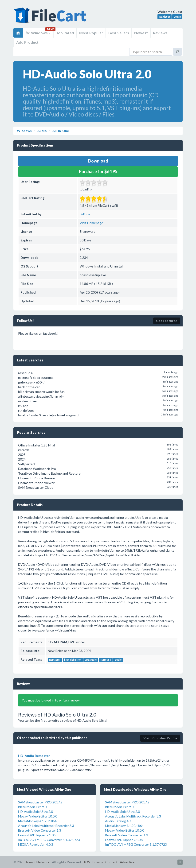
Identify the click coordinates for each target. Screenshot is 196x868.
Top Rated (65, 33)
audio (118, 660)
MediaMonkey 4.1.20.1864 (37, 821)
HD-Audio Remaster (34, 756)
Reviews (160, 33)
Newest (141, 33)
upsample (91, 660)
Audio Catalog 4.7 (118, 821)
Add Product (27, 42)
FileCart (51, 18)
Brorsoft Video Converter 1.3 (40, 830)
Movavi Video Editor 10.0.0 (38, 816)
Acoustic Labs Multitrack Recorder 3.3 (46, 826)
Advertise (127, 862)
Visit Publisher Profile (160, 738)
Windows (38, 33)
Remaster (55, 660)
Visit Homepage (91, 223)
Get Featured (167, 321)
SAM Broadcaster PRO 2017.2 (40, 802)
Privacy (98, 862)
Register (165, 17)
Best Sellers (119, 33)
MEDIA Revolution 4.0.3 (36, 844)
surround (106, 660)
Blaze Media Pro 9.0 (32, 807)
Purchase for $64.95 (98, 171)
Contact (111, 862)
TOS (87, 862)
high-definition (73, 660)
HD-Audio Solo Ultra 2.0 (35, 812)
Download (98, 161)
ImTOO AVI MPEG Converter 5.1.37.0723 (49, 840)
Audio (42, 131)
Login (177, 17)
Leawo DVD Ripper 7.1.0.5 (37, 835)
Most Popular (91, 33)
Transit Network (37, 862)
